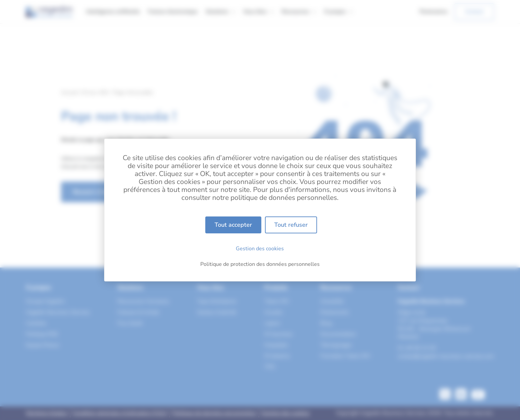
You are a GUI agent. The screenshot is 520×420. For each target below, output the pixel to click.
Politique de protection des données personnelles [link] (260, 264)
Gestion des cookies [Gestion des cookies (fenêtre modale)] (260, 249)
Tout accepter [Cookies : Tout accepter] (233, 225)
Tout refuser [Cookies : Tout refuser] (291, 225)
